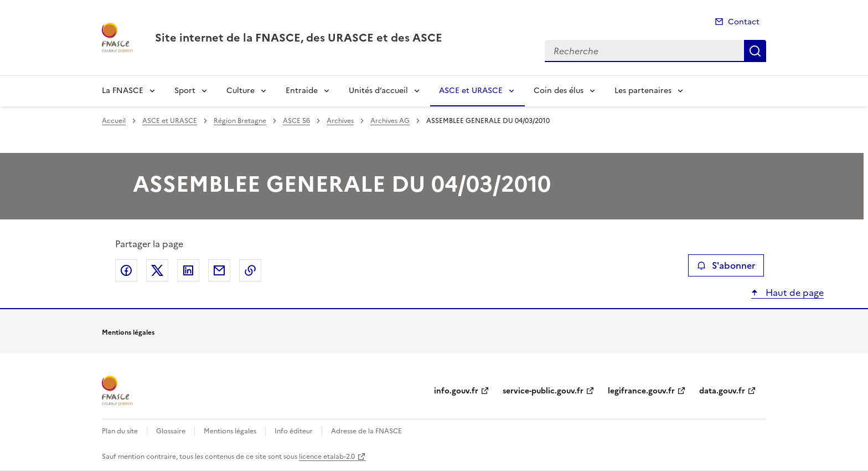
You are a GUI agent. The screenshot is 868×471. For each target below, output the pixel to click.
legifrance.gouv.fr (641, 391)
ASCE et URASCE (471, 91)
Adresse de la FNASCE (366, 431)
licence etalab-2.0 (327, 457)
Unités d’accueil (378, 91)
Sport (185, 91)
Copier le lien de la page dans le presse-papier (250, 270)
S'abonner (726, 265)
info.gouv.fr (456, 391)
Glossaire (171, 431)
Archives (340, 121)
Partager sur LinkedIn (188, 270)
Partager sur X (157, 270)
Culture (241, 91)
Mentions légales (230, 431)
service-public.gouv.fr (543, 391)
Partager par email (219, 270)
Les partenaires (643, 91)
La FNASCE (123, 91)
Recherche (755, 51)
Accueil (114, 121)
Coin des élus (559, 91)
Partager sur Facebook (126, 270)
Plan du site (120, 431)
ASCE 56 (296, 121)
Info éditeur (294, 431)
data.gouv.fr (722, 391)
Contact (744, 22)
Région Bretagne (240, 121)
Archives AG (390, 121)
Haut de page (794, 293)
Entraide (302, 91)
